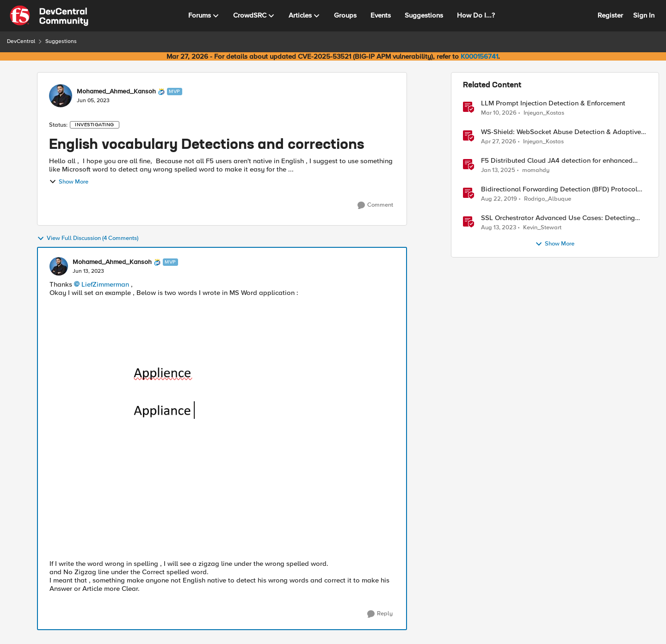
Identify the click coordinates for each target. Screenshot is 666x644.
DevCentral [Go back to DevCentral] (21, 41)
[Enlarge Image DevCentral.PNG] (222, 426)
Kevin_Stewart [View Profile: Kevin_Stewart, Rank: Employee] (542, 228)
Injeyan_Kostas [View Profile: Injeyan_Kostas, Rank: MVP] (544, 113)
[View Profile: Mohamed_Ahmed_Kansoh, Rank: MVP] (61, 96)
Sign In (644, 15)
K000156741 (479, 56)
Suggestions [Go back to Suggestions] (61, 41)
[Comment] (375, 205)
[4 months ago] (499, 113)
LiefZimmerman (105, 284)
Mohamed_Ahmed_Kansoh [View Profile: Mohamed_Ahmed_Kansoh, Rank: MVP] (116, 92)
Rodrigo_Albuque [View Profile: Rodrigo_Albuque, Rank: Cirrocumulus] (548, 199)
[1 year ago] (498, 171)
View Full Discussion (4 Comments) (88, 239)
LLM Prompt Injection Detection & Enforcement (553, 103)
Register (610, 15)
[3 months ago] (499, 142)
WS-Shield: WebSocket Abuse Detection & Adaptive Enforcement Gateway (561, 132)
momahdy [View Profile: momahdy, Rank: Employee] (536, 170)
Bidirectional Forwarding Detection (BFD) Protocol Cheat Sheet (559, 189)
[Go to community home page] (49, 16)
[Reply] (380, 614)
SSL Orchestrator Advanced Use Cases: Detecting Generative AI (558, 218)
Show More (69, 182)
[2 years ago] (499, 228)
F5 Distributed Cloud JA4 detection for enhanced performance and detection (557, 161)
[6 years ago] (499, 199)
